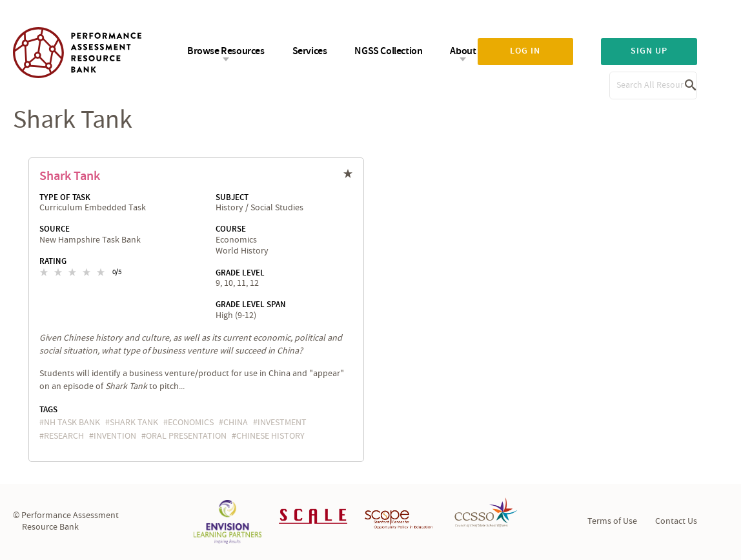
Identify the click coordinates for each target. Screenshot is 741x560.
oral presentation (186, 436)
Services (310, 51)
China (236, 423)
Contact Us (676, 521)
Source (55, 229)
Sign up (649, 51)
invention (115, 436)
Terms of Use (612, 521)
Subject (232, 197)
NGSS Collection (388, 51)
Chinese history (270, 436)
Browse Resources (226, 51)
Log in (525, 51)
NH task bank (72, 423)
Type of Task (65, 197)
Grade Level (240, 273)
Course (231, 229)
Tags (48, 410)
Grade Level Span (251, 305)
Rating (53, 261)
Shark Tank (70, 176)
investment (282, 423)
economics (191, 423)
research (64, 436)
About (463, 51)
